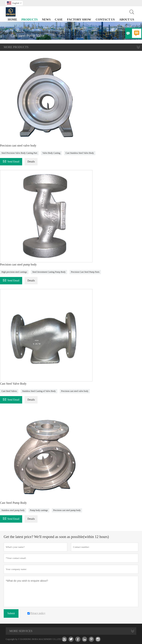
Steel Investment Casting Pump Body (49, 272)
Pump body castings (39, 510)
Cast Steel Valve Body (13, 384)
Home (12, 20)
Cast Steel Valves (9, 391)
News (46, 20)
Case (59, 20)
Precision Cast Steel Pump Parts (85, 272)
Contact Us (105, 20)
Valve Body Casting (51, 153)
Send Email (11, 161)
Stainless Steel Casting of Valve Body (39, 391)
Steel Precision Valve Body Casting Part (19, 153)
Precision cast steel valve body (18, 146)
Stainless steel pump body (13, 510)
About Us (127, 20)
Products (30, 20)
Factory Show (79, 20)
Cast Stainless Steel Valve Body (80, 153)
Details (31, 162)
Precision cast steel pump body (18, 264)
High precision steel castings (14, 272)
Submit (11, 613)
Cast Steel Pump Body (13, 503)
